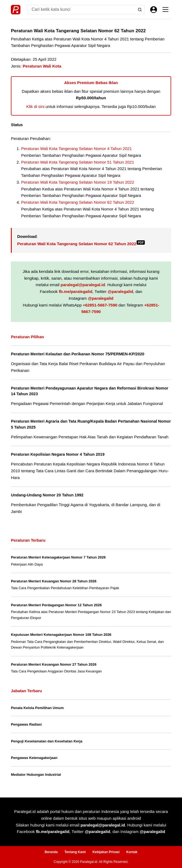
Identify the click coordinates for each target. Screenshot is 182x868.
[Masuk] (154, 10)
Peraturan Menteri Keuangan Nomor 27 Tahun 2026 (54, 664)
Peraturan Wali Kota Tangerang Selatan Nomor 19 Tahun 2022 (78, 182)
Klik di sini (35, 106)
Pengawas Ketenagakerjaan (34, 758)
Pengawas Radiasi (26, 724)
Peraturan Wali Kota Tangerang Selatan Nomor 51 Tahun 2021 (78, 162)
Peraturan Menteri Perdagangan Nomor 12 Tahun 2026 (56, 605)
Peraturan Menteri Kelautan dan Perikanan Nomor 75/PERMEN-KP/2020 (78, 354)
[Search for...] (81, 10)
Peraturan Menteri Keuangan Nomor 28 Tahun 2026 (54, 581)
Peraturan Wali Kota (42, 66)
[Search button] (140, 10)
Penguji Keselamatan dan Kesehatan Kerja (47, 741)
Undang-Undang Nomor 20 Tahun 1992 (47, 495)
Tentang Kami (75, 852)
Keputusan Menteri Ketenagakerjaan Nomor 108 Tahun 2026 (61, 635)
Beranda (51, 852)
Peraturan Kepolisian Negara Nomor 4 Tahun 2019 (58, 454)
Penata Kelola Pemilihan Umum (37, 708)
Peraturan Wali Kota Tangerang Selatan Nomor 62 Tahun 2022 (78, 202)
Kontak (132, 852)
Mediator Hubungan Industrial (36, 775)
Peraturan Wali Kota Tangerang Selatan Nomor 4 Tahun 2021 (77, 149)
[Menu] (165, 9)
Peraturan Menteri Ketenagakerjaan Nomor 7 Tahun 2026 (58, 557)
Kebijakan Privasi (106, 852)
